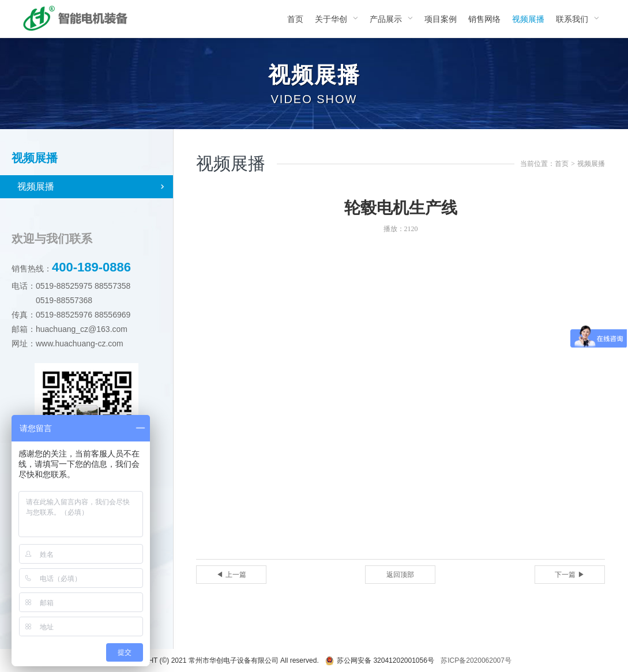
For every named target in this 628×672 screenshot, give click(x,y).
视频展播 (36, 186)
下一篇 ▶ (569, 575)
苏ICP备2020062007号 (476, 660)
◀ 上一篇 (231, 575)
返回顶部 (400, 575)
